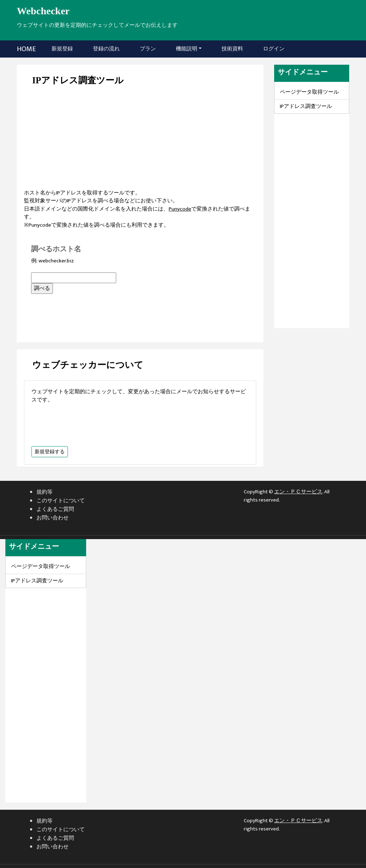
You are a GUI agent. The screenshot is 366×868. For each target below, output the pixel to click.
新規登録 (64, 49)
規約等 (44, 492)
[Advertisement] (140, 139)
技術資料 (232, 49)
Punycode (180, 209)
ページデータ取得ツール (309, 92)
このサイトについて (61, 501)
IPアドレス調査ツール (306, 106)
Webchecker (43, 11)
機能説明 (187, 49)
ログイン (274, 49)
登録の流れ (106, 49)
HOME (26, 49)
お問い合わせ (53, 518)
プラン (148, 49)
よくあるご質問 (55, 509)
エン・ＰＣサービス (298, 492)
